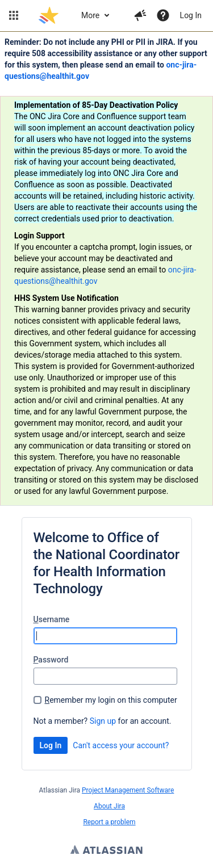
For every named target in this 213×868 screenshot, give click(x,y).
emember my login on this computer (111, 700)
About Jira (109, 806)
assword (51, 660)
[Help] (163, 15)
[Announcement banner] (106, 269)
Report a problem (109, 822)
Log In (191, 15)
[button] (14, 15)
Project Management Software (128, 790)
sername (52, 619)
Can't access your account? (121, 745)
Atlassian (106, 851)
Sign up (103, 721)
